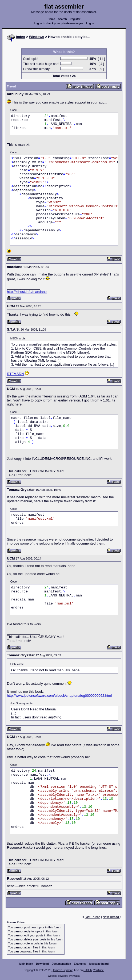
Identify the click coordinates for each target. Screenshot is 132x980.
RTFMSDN (15, 374)
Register (75, 19)
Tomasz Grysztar (62, 970)
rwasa (76, 976)
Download (42, 964)
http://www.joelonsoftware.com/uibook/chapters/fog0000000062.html (59, 696)
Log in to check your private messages (59, 23)
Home (51, 19)
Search (62, 19)
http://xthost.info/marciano (27, 292)
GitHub (88, 970)
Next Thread (111, 917)
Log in (90, 23)
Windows (37, 37)
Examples (80, 964)
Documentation (61, 964)
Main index (26, 964)
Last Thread (93, 917)
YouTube (98, 970)
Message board (99, 964)
